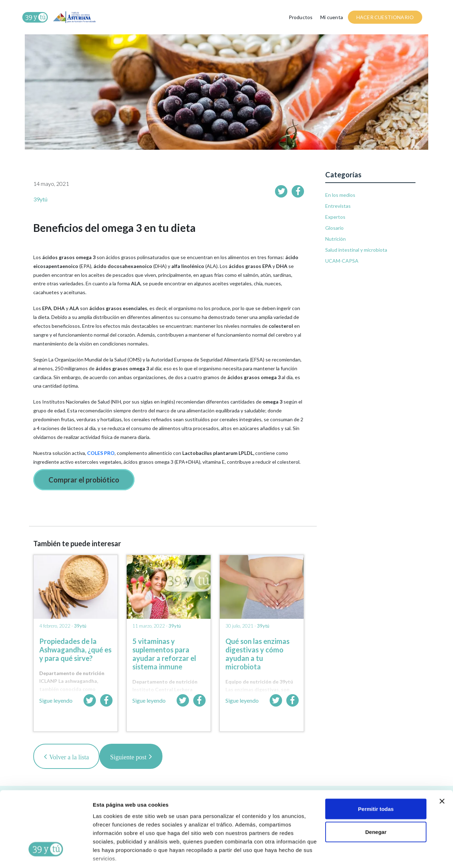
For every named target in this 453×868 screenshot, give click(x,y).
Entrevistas (338, 206)
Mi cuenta (332, 17)
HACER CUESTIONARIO (385, 17)
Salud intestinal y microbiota (356, 250)
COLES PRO (101, 453)
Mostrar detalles (113, 854)
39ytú (40, 199)
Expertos (335, 217)
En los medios (340, 195)
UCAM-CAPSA (342, 261)
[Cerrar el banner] (442, 761)
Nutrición (336, 239)
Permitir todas (376, 769)
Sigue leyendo (56, 700)
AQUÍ (257, 835)
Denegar (376, 792)
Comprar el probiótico (84, 480)
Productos (301, 17)
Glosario (334, 228)
